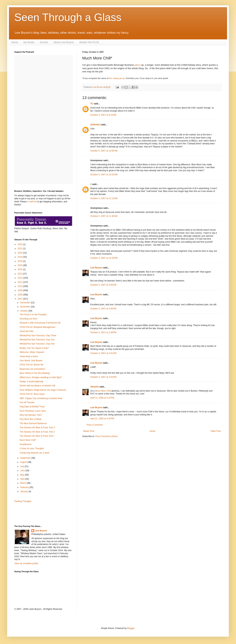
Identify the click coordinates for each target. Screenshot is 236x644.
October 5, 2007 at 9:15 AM (103, 115)
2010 (20, 286)
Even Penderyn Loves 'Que (33, 411)
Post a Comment (95, 425)
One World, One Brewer (31, 361)
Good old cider (27, 331)
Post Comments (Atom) (106, 436)
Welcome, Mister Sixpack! (32, 352)
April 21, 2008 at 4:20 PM (102, 419)
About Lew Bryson (64, 42)
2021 (20, 249)
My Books (29, 42)
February (25, 487)
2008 (20, 295)
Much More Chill (103, 391)
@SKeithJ (95, 125)
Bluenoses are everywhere (32, 369)
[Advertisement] (35, 513)
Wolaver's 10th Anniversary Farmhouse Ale (40, 323)
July (22, 466)
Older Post (216, 431)
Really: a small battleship (32, 382)
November (25, 307)
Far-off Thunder (27, 402)
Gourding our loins (28, 319)
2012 (20, 278)
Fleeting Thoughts (23, 501)
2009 (20, 290)
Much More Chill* (28, 440)
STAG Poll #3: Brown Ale (32, 365)
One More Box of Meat (30, 419)
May (23, 475)
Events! (44, 42)
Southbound (25, 444)
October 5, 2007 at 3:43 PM (103, 377)
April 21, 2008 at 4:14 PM (102, 398)
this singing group (117, 78)
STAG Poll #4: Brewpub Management (37, 327)
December (25, 303)
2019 (20, 257)
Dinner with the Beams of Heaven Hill (37, 386)
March (24, 483)
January (24, 491)
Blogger (131, 628)
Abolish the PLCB (89, 42)
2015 (20, 269)
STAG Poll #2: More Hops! (32, 394)
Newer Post (89, 431)
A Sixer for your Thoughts (32, 448)
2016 (20, 265)
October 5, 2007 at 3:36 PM (103, 309)
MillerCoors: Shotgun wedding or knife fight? (41, 377)
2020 (20, 253)
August (24, 462)
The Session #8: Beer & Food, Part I (37, 436)
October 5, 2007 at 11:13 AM (104, 198)
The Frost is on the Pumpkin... (34, 315)
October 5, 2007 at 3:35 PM (103, 285)
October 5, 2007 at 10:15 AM (104, 175)
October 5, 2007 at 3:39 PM (103, 332)
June (23, 471)
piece (138, 65)
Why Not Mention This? (31, 415)
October (24, 311)
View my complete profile (26, 563)
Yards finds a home (29, 356)
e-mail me (32, 202)
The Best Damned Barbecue (33, 423)
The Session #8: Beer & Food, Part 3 (37, 428)
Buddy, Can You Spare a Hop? (34, 348)
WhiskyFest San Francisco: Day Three (38, 336)
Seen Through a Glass (68, 17)
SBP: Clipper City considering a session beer (41, 398)
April (23, 479)
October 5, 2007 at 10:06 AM (104, 151)
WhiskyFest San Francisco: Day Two (37, 340)
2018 (20, 261)
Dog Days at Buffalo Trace (32, 407)
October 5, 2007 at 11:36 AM (104, 216)
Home (15, 42)
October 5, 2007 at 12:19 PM (104, 258)
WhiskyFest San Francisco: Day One (37, 344)
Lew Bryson (96, 268)
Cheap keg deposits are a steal (34, 453)
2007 (20, 299)
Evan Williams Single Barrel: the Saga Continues (43, 390)
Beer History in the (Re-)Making (35, 373)
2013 (20, 274)
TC (92, 104)
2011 (20, 282)
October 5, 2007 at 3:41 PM (103, 353)
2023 (20, 244)
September (26, 458)
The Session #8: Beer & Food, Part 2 (37, 432)
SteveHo (95, 387)
